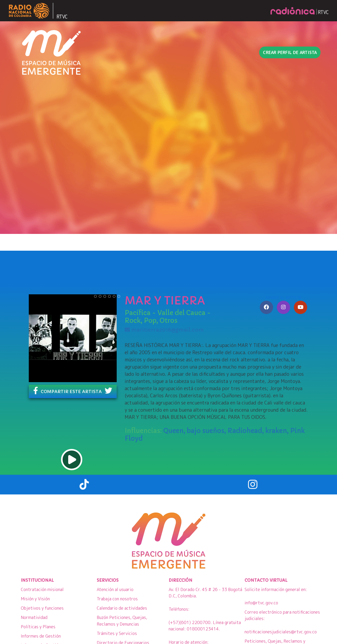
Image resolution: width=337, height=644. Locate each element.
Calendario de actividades (122, 608)
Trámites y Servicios (117, 633)
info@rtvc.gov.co (261, 603)
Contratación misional (42, 589)
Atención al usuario (115, 589)
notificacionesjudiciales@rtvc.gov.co (281, 632)
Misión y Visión (35, 599)
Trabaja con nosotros (117, 599)
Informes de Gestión (41, 636)
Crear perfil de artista (290, 52)
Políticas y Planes (38, 627)
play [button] (72, 459)
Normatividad (34, 617)
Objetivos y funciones (42, 608)
